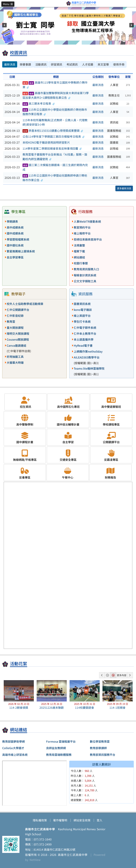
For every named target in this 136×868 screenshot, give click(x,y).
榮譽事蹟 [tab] (25, 64)
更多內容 (122, 675)
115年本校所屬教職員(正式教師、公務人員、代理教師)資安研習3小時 (55, 122)
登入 (100, 820)
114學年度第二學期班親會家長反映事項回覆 (52, 148)
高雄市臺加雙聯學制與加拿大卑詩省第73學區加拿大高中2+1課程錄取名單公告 (56, 95)
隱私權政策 (40, 820)
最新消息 (98, 85)
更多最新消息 (124, 188)
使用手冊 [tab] (119, 64)
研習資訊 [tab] (57, 64)
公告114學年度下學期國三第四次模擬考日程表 (54, 136)
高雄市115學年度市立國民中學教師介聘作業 (55, 85)
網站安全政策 (82, 820)
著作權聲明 (60, 820)
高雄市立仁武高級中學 (72, 855)
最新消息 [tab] (10, 64)
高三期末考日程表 (39, 103)
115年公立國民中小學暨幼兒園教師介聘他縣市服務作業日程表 (55, 112)
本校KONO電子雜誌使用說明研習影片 (46, 142)
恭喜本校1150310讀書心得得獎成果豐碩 (53, 131)
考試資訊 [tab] (72, 64)
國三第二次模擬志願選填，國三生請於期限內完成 (55, 167)
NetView (35, 860)
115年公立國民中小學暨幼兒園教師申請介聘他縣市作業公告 (55, 178)
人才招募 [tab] (88, 64)
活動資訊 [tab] (41, 64)
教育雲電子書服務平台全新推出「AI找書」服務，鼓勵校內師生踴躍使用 (55, 157)
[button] (8, 4)
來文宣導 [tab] (103, 64)
